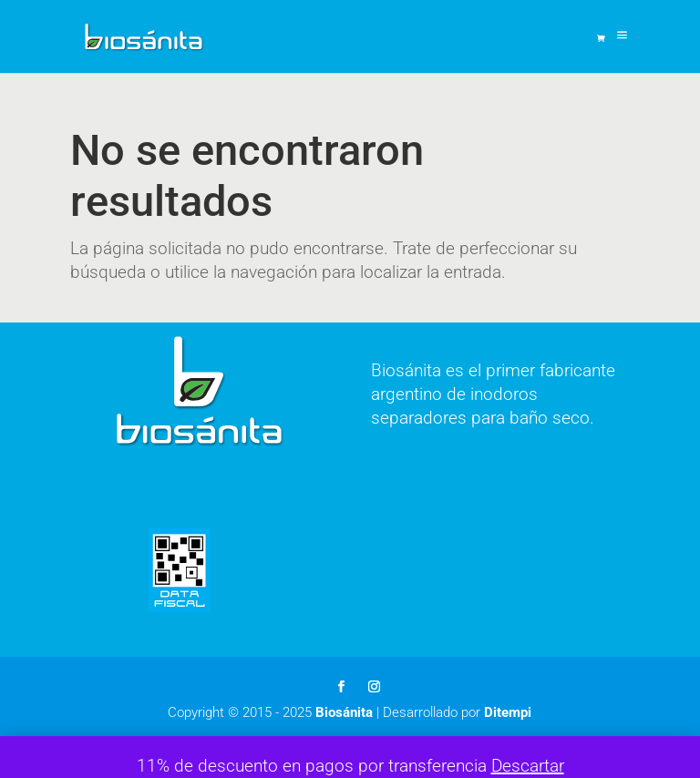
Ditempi (508, 712)
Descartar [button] (528, 766)
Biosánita (344, 712)
